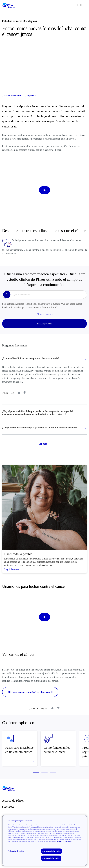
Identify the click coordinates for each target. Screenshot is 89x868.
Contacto (8, 807)
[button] (36, 773)
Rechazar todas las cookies (52, 851)
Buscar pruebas (44, 324)
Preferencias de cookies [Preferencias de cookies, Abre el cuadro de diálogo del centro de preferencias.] (16, 851)
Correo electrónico (11, 96)
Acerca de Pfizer (13, 800)
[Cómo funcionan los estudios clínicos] (58, 748)
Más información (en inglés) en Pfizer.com (30, 692)
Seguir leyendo (11, 569)
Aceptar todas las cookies (51, 858)
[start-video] (44, 190)
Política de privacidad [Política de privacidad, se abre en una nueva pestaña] (64, 841)
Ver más (44, 444)
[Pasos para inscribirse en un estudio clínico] (20, 748)
